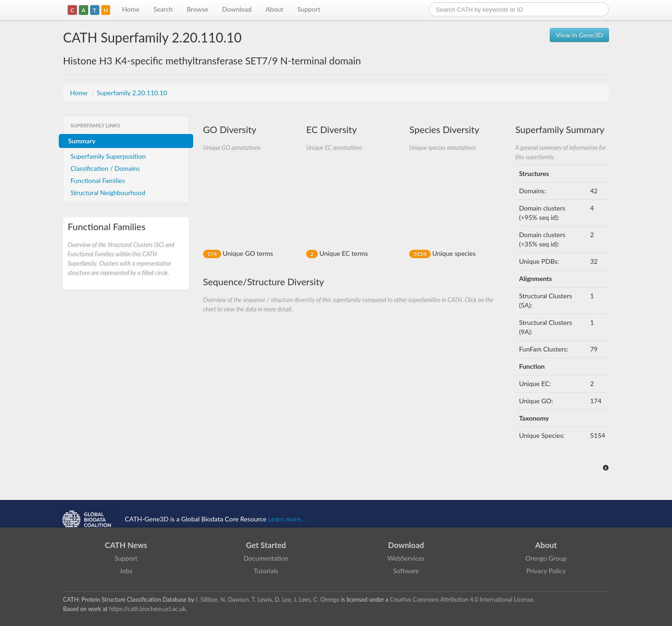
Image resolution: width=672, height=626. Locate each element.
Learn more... (287, 519)
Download (237, 9)
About (274, 9)
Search (163, 9)
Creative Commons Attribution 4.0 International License (461, 600)
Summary (82, 141)
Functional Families (98, 180)
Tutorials (266, 571)
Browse (197, 9)
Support (309, 9)
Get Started (266, 545)
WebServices (406, 558)
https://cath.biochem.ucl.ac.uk (147, 609)
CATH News (126, 545)
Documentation (266, 558)
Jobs (126, 571)
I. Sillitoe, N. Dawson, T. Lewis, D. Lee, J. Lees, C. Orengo (268, 600)
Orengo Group (546, 558)
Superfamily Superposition (108, 156)
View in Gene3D (579, 35)
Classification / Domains (105, 168)
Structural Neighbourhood (108, 193)
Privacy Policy (546, 571)
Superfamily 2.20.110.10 (132, 93)
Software (406, 571)
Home (130, 9)
